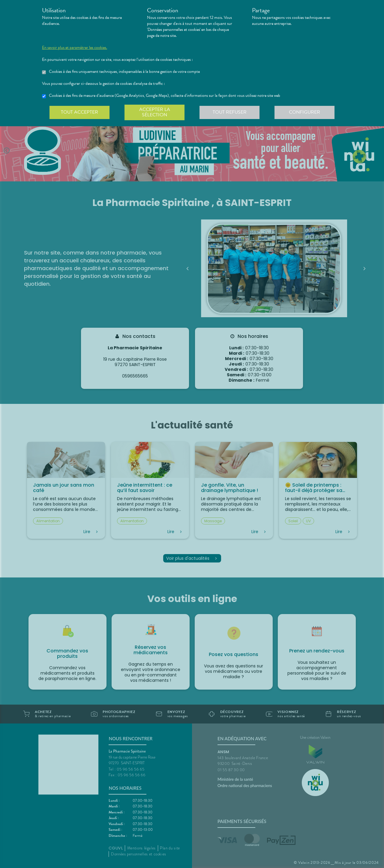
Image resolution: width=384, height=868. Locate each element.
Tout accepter (79, 112)
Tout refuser (230, 112)
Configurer (304, 112)
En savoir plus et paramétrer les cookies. (75, 48)
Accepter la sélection (155, 112)
